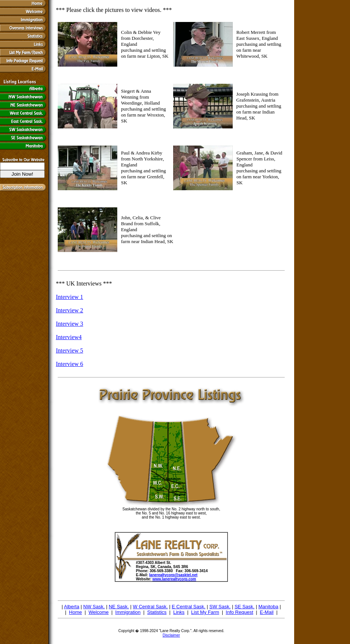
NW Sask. (94, 607)
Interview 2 (69, 310)
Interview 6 (69, 364)
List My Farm (205, 612)
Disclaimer (171, 635)
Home (75, 612)
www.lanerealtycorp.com (174, 579)
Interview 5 (69, 350)
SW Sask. (220, 607)
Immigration (128, 612)
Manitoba (268, 607)
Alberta (72, 607)
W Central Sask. (150, 607)
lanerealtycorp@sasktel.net (174, 575)
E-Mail (267, 612)
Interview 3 (69, 324)
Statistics (157, 612)
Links (179, 612)
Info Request (239, 612)
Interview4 (69, 337)
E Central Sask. (188, 607)
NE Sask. (119, 607)
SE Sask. (244, 607)
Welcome (99, 612)
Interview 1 (69, 297)
